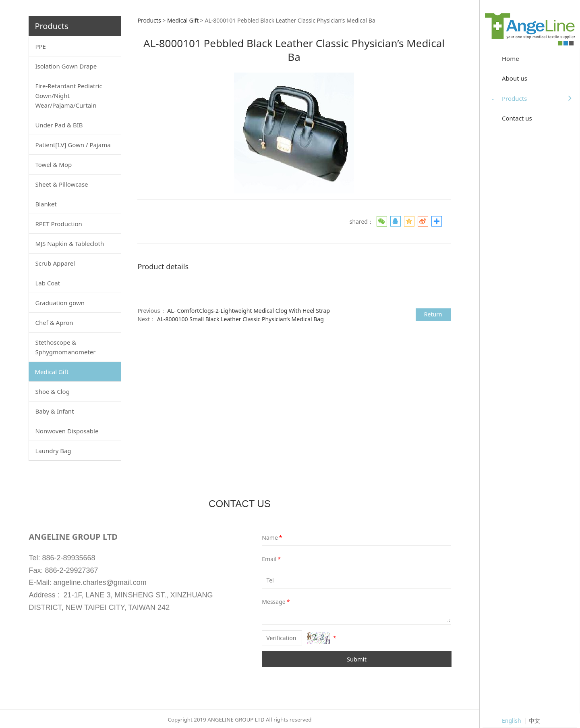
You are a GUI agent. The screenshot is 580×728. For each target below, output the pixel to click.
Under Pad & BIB (59, 125)
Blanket (46, 204)
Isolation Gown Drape (66, 66)
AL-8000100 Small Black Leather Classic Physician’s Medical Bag (240, 319)
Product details (163, 266)
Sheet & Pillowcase (61, 184)
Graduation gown (60, 303)
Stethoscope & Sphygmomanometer (65, 347)
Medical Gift (52, 372)
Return (433, 314)
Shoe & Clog (52, 391)
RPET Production (58, 224)
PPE (40, 46)
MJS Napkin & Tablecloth (69, 243)
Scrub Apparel (55, 263)
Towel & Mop (53, 164)
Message (268, 602)
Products (149, 20)
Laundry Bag (53, 451)
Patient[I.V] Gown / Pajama (73, 145)
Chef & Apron (54, 322)
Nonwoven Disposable (67, 431)
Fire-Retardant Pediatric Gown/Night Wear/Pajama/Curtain (68, 96)
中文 (534, 721)
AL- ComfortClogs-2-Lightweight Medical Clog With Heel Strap (249, 311)
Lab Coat (48, 283)
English (512, 721)
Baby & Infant (54, 411)
